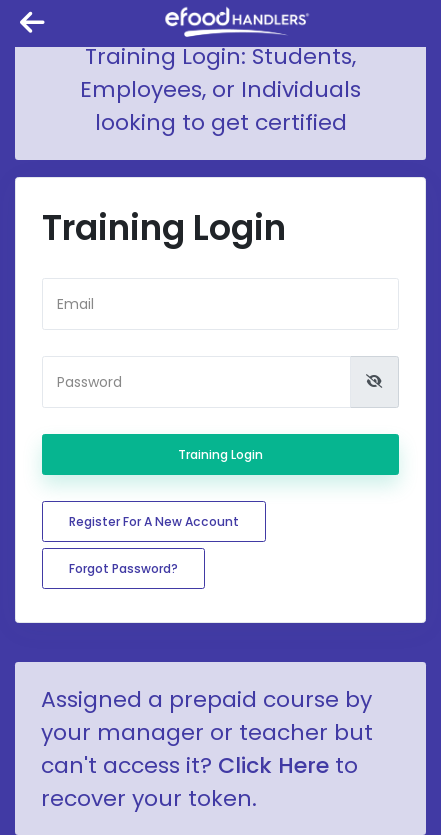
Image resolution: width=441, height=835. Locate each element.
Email (75, 304)
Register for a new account (154, 521)
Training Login (220, 454)
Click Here (273, 765)
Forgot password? (123, 568)
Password (89, 382)
